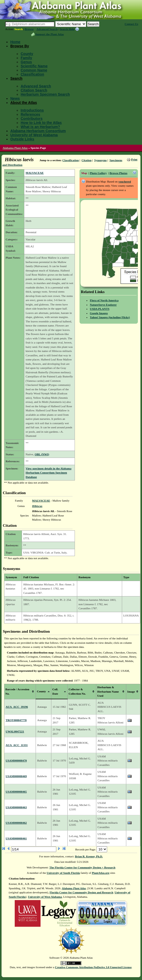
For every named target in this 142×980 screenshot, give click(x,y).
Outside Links (22, 139)
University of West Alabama (34, 135)
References (30, 114)
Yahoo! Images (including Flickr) (110, 317)
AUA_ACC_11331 (17, 745)
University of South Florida (63, 873)
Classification (32, 74)
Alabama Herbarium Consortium (38, 131)
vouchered (125, 182)
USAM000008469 (16, 776)
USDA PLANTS (100, 309)
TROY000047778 (16, 720)
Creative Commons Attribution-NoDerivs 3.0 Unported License (93, 967)
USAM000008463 (16, 807)
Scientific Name (34, 66)
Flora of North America (104, 300)
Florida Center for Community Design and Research (81, 892)
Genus (26, 62)
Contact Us (131, 24)
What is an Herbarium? (40, 127)
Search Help (67, 29)
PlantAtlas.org (101, 873)
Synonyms (100, 160)
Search (19, 29)
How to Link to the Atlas (41, 123)
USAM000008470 (16, 760)
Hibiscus (37, 506)
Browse (29, 29)
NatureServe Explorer (103, 305)
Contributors (32, 119)
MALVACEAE (35, 173)
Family (26, 58)
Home (15, 42)
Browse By (20, 46)
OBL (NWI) (42, 454)
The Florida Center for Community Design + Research (82, 867)
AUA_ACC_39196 (17, 707)
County (27, 54)
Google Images (99, 313)
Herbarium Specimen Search (45, 94)
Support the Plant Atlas (50, 34)
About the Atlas (24, 103)
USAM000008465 (16, 792)
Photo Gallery (98, 173)
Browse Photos (118, 173)
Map (84, 173)
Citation (87, 160)
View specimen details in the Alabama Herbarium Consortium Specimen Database (48, 473)
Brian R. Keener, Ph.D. (89, 856)
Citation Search (34, 90)
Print (134, 159)
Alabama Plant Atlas (15, 148)
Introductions (32, 110)
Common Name (34, 70)
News (15, 98)
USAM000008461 (16, 838)
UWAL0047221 (15, 731)
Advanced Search (47, 29)
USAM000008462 (16, 823)
